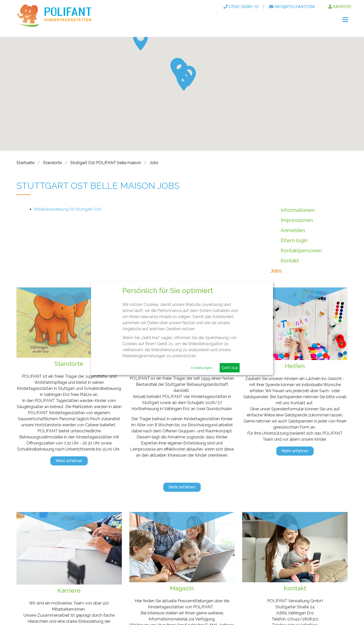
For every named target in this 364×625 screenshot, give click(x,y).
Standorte (52, 163)
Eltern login (294, 240)
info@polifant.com (292, 7)
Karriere (340, 7)
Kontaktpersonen (301, 251)
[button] (141, 40)
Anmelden (293, 230)
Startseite (25, 163)
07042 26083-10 (241, 7)
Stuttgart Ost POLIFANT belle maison (106, 163)
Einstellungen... (203, 368)
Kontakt (290, 261)
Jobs (154, 163)
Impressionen (297, 220)
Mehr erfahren (69, 461)
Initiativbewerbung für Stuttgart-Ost (68, 209)
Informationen (298, 210)
